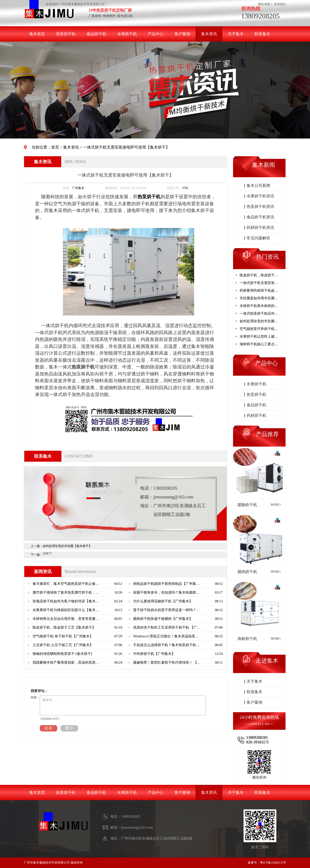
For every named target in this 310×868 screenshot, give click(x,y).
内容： (35, 697)
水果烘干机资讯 (260, 196)
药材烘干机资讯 (260, 228)
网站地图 (264, 4)
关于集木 (236, 34)
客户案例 (182, 34)
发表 (49, 728)
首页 (55, 147)
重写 (69, 728)
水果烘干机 (127, 34)
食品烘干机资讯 (260, 217)
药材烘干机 (256, 416)
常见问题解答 (258, 238)
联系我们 (280, 4)
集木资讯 (209, 34)
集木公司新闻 (258, 186)
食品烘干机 (96, 34)
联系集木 (262, 34)
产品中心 (156, 34)
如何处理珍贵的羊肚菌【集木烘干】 (67, 546)
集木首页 (37, 34)
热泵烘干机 (66, 34)
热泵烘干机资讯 (260, 207)
